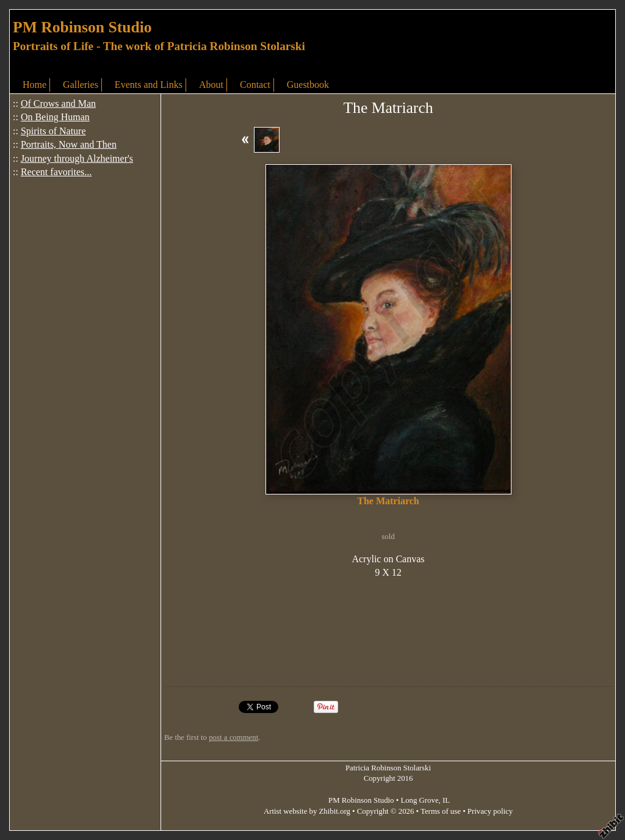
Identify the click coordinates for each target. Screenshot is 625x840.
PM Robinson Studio (82, 27)
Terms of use (441, 811)
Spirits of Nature (53, 131)
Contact (255, 85)
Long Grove (419, 800)
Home (34, 85)
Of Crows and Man (58, 103)
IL (446, 800)
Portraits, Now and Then (69, 144)
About (211, 85)
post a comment (233, 737)
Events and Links (149, 85)
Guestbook (308, 85)
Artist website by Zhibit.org (307, 811)
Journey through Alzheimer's (77, 158)
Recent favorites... (56, 172)
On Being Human (55, 117)
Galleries (81, 85)
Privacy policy (490, 811)
